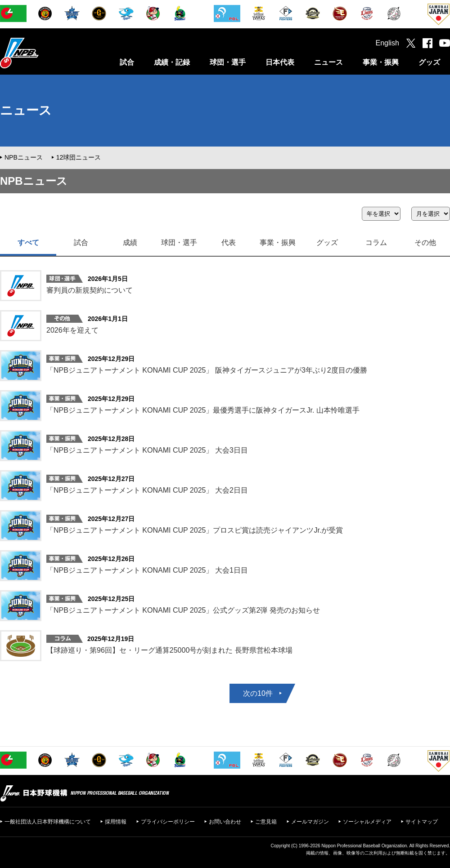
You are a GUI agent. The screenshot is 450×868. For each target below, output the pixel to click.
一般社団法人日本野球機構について (48, 822)
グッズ (429, 62)
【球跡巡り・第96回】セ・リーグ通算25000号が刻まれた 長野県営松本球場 (169, 650)
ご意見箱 (266, 822)
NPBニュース (24, 157)
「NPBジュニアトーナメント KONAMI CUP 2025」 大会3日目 (147, 450)
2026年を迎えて (72, 330)
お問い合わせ (225, 822)
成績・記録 (172, 62)
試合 (127, 62)
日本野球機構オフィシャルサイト (42, 53)
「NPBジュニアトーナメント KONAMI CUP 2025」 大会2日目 (147, 490)
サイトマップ (422, 822)
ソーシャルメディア (367, 822)
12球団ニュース (79, 157)
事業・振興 (381, 62)
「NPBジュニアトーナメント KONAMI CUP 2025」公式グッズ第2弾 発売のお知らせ (183, 610)
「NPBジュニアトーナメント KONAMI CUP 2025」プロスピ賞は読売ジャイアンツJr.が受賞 (195, 530)
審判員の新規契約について (90, 290)
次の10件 (258, 693)
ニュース (328, 62)
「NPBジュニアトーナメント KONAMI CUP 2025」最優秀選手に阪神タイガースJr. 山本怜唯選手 (203, 410)
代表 (229, 243)
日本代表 (280, 62)
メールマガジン (310, 822)
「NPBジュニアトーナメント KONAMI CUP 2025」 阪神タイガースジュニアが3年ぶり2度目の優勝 (207, 370)
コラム (376, 243)
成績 (130, 243)
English (387, 43)
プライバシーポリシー (168, 822)
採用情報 (116, 822)
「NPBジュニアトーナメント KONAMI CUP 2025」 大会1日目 (147, 570)
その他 (425, 243)
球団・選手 (228, 62)
